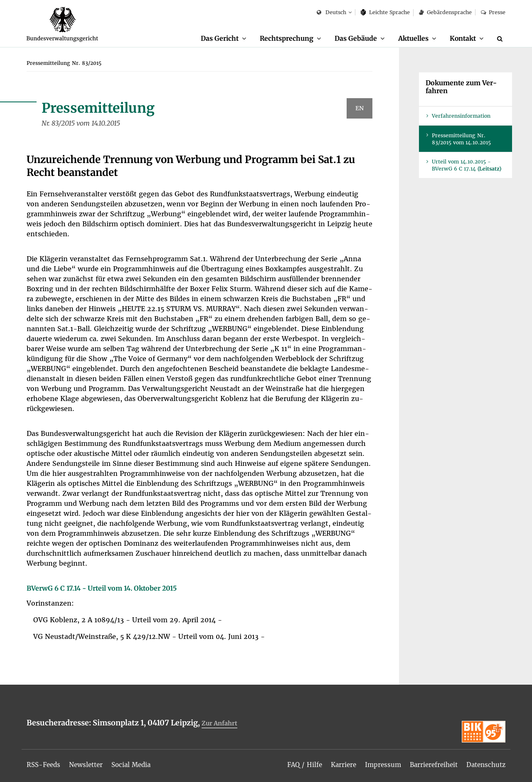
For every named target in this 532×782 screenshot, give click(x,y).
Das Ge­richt (211, 38)
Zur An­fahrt (220, 724)
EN (360, 109)
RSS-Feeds (45, 762)
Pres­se (493, 12)
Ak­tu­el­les (410, 38)
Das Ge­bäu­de (350, 38)
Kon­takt (462, 38)
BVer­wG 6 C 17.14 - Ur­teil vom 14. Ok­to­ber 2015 (102, 589)
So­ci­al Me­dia (138, 762)
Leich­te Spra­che (385, 12)
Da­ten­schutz (484, 762)
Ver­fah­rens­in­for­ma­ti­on (461, 116)
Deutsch (331, 13)
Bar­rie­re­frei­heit (429, 762)
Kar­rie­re (335, 762)
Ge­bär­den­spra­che (445, 12)
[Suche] (501, 39)
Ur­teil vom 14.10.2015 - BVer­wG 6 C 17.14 (467, 166)
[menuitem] (214, 39)
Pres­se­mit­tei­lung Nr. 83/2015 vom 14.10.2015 (461, 139)
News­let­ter (90, 762)
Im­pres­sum (376, 762)
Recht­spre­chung (280, 38)
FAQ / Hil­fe (295, 762)
